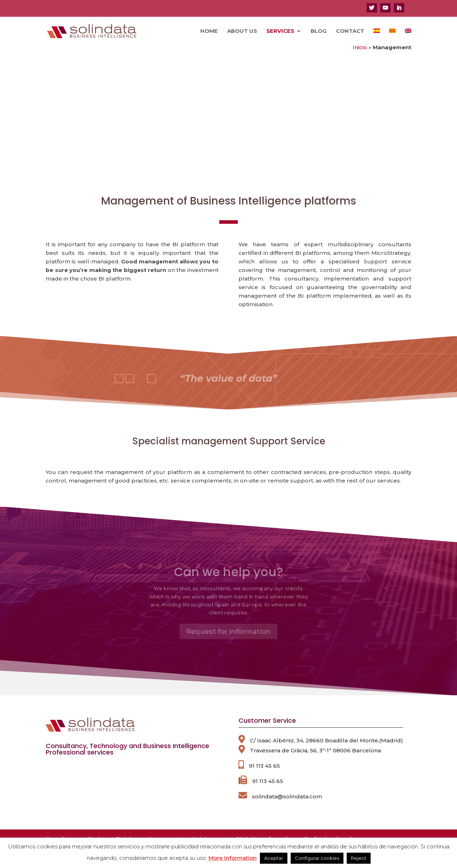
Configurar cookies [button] (317, 858)
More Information (233, 858)
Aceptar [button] (274, 858)
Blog (319, 31)
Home (209, 31)
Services (280, 31)
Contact (350, 31)
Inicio (360, 47)
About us (242, 31)
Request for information (229, 636)
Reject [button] (359, 858)
